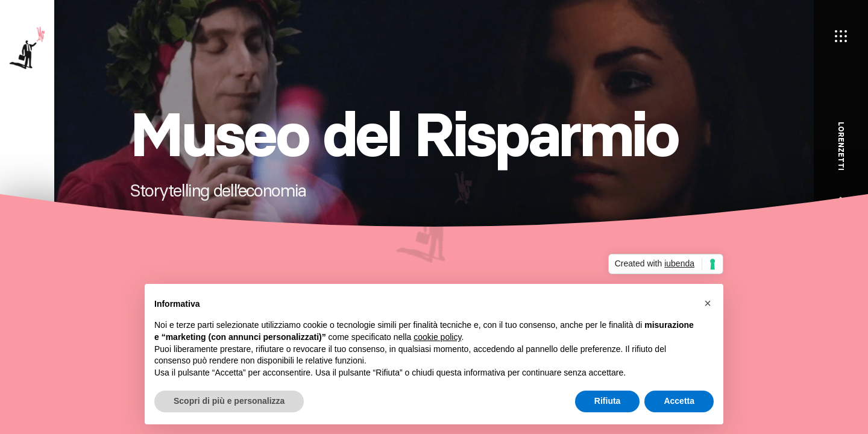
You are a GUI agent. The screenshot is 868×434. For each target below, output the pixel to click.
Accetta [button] (679, 401)
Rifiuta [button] (608, 401)
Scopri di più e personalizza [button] (229, 401)
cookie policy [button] (437, 337)
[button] (708, 303)
